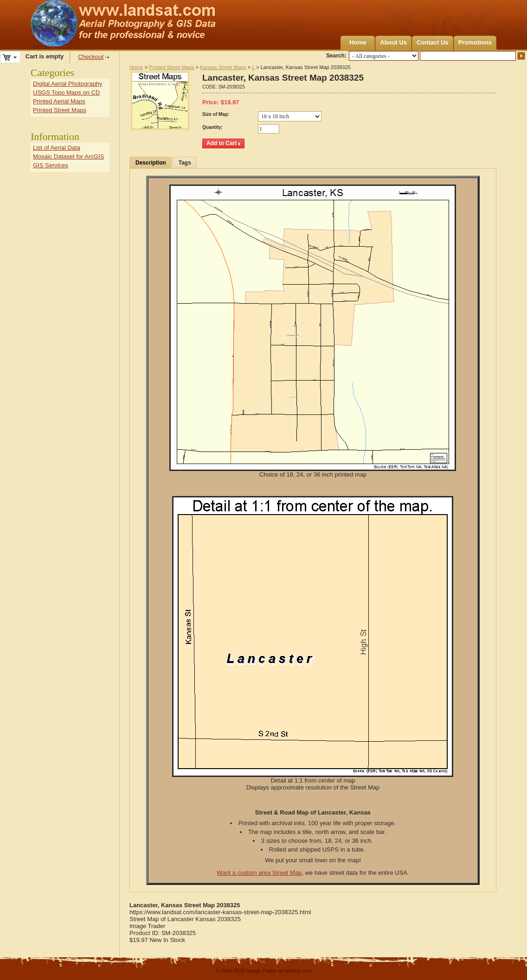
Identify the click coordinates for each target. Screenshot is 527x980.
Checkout (91, 57)
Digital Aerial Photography (68, 84)
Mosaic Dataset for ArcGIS (68, 156)
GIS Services (51, 165)
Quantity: (212, 127)
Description (151, 163)
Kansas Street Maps (223, 67)
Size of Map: (216, 114)
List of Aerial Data (57, 148)
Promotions (475, 42)
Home (358, 42)
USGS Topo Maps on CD (66, 92)
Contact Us (433, 42)
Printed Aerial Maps (59, 101)
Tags (185, 163)
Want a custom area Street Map (259, 873)
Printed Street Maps (172, 67)
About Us (393, 42)
